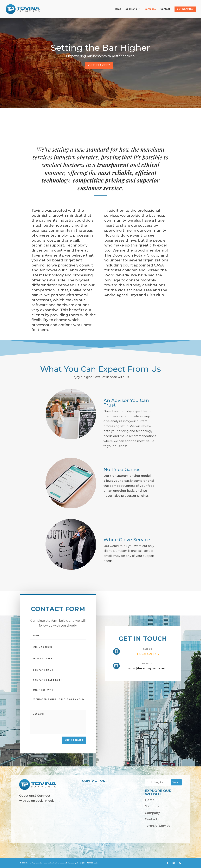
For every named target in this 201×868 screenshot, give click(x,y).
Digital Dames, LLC (89, 863)
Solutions (131, 9)
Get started (99, 65)
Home (117, 9)
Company (150, 9)
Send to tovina (74, 740)
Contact (165, 9)
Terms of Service (158, 826)
